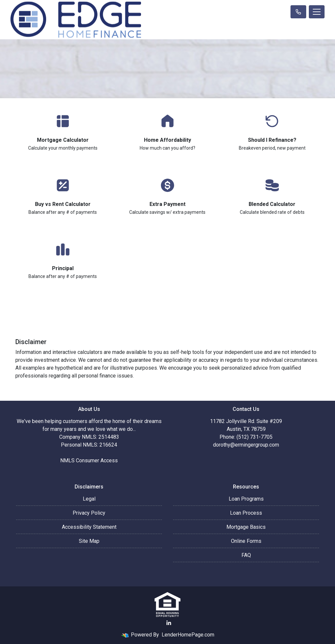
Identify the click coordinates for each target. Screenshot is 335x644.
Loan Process (246, 513)
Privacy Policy (89, 513)
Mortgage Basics (246, 527)
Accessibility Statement (89, 527)
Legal (89, 499)
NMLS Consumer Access (89, 460)
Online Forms (246, 541)
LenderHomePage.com (188, 635)
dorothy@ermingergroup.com (246, 445)
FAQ (246, 555)
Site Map (89, 541)
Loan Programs (246, 499)
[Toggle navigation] (317, 12)
